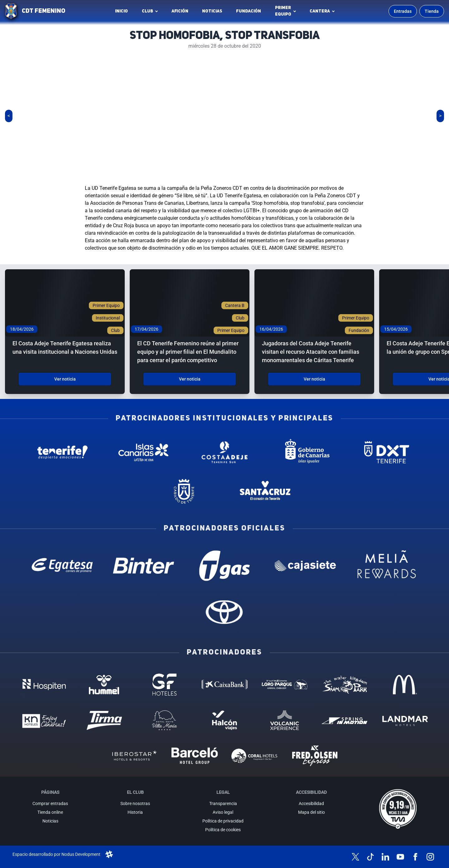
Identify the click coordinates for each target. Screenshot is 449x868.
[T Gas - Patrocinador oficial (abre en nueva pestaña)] (224, 566)
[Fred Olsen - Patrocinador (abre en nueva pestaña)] (315, 756)
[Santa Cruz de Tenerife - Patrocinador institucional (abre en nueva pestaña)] (265, 492)
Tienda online (50, 812)
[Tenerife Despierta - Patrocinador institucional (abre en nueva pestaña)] (62, 452)
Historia (135, 812)
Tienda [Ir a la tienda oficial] (432, 11)
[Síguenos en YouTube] (400, 857)
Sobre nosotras (135, 803)
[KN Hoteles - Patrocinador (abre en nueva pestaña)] (44, 720)
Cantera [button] (320, 11)
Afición (180, 11)
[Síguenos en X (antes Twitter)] (355, 857)
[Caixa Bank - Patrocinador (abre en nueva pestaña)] (225, 684)
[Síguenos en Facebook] (415, 857)
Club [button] (147, 11)
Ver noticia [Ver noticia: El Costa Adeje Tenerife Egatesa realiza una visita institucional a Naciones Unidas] (65, 379)
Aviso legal (223, 812)
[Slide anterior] (9, 116)
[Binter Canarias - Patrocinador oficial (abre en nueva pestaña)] (143, 566)
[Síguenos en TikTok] (370, 857)
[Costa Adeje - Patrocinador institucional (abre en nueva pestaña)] (224, 452)
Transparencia (223, 803)
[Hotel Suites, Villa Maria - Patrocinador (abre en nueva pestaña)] (164, 720)
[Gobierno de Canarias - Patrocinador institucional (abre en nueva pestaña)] (306, 452)
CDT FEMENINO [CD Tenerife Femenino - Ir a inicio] (43, 11)
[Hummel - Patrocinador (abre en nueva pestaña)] (104, 684)
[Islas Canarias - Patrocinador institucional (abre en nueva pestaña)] (143, 452)
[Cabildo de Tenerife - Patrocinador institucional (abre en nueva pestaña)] (184, 492)
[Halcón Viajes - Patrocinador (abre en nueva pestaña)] (225, 720)
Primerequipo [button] (283, 11)
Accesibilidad (311, 803)
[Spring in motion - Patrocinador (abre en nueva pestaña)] (345, 720)
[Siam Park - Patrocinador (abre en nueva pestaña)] (345, 684)
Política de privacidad (223, 821)
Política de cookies (223, 830)
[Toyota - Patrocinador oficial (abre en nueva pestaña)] (224, 612)
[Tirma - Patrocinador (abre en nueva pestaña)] (104, 720)
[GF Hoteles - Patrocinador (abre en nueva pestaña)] (164, 684)
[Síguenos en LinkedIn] (385, 857)
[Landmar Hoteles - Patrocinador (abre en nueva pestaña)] (405, 720)
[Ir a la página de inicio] (11, 11)
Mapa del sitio (311, 812)
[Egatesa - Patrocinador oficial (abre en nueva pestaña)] (62, 566)
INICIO (121, 11)
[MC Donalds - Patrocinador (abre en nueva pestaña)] (405, 684)
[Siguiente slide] (440, 116)
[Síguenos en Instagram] (430, 857)
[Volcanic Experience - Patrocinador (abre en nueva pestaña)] (285, 720)
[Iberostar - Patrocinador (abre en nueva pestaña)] (134, 756)
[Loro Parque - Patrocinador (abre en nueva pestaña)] (285, 684)
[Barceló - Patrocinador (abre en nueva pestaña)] (194, 756)
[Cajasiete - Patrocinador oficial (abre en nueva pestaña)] (306, 566)
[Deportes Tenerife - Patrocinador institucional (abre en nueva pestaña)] (387, 452)
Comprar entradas (50, 803)
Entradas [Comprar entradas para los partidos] (403, 11)
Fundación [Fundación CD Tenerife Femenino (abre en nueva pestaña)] (250, 13)
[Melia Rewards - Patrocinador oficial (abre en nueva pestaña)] (387, 566)
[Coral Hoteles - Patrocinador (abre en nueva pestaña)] (255, 756)
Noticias (212, 11)
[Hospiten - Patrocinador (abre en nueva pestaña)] (44, 684)
